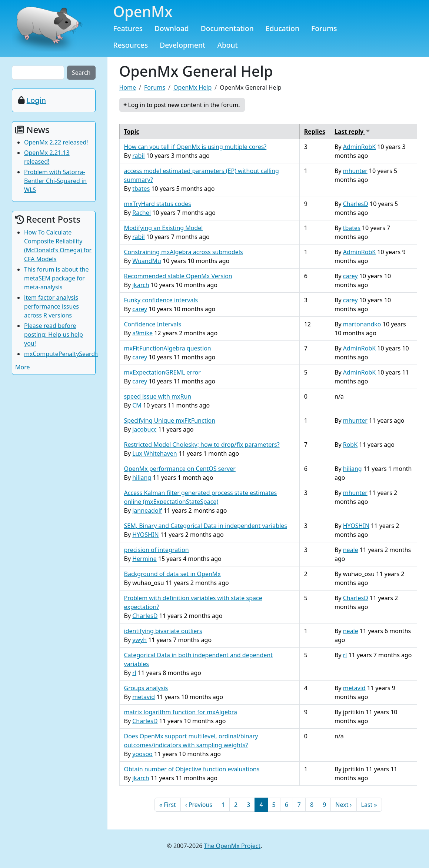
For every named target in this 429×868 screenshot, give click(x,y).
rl (134, 673)
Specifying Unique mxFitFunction (170, 420)
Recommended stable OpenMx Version (178, 276)
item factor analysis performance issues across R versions (51, 306)
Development (182, 45)
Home (128, 87)
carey (350, 276)
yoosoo (142, 754)
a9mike (142, 333)
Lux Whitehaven (155, 453)
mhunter (355, 171)
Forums (324, 28)
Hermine (144, 559)
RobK (350, 445)
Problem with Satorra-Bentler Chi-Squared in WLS (55, 181)
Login (36, 100)
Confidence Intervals (153, 324)
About (227, 45)
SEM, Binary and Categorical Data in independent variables (206, 526)
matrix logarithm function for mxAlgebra (181, 712)
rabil (138, 156)
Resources (131, 45)
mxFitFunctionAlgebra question (168, 348)
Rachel (142, 213)
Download (172, 28)
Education (282, 28)
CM (137, 405)
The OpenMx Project (232, 846)
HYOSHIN (145, 535)
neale (351, 550)
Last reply (353, 132)
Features (128, 28)
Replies (315, 132)
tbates (141, 189)
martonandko (362, 324)
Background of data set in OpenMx (172, 574)
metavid (144, 697)
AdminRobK (359, 147)
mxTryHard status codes (158, 204)
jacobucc (144, 429)
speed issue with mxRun (158, 396)
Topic (132, 132)
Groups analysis (146, 688)
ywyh (139, 640)
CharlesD (356, 204)
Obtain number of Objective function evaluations (192, 769)
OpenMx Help (192, 87)
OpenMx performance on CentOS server (180, 469)
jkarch (141, 285)
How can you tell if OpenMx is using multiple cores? (195, 147)
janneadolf (147, 511)
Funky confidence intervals (161, 300)
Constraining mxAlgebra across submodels (184, 252)
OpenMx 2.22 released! (56, 142)
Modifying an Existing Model (164, 228)
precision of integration (157, 550)
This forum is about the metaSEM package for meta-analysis (56, 278)
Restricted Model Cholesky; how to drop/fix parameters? (202, 445)
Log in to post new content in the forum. (184, 105)
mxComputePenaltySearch (61, 354)
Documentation (227, 28)
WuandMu (147, 261)
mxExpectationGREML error (162, 372)
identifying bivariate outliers (163, 631)
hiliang (142, 478)
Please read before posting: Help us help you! (54, 335)
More (23, 367)
